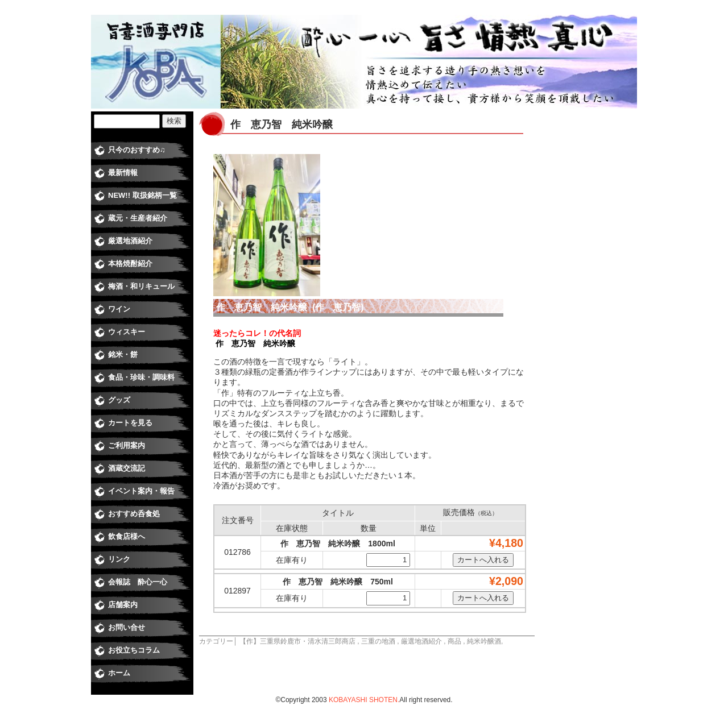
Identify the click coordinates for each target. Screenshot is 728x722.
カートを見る (130, 423)
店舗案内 (123, 605)
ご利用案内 (127, 445)
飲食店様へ (127, 536)
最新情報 (123, 173)
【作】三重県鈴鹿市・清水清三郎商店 (297, 641)
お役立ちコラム (134, 650)
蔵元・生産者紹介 (138, 218)
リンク (119, 559)
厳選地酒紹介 (421, 641)
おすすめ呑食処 (134, 514)
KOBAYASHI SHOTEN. (364, 700)
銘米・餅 (123, 354)
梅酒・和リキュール (141, 286)
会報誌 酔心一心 (138, 582)
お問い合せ (127, 627)
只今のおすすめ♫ (137, 150)
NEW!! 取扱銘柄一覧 (142, 195)
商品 (454, 641)
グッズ (119, 400)
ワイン (119, 309)
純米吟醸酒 (484, 641)
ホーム (119, 673)
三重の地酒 (378, 641)
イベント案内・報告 (141, 491)
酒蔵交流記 (127, 468)
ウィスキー (127, 332)
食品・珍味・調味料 (141, 377)
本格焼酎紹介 (130, 264)
